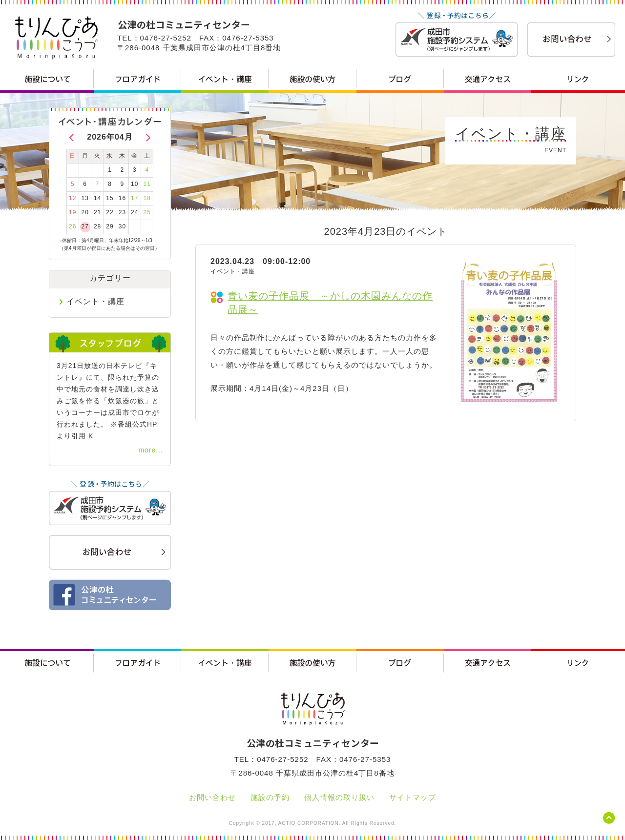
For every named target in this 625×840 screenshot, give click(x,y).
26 (73, 226)
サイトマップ (413, 797)
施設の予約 (270, 797)
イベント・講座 (95, 301)
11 (147, 184)
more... (151, 450)
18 (147, 198)
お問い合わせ (212, 797)
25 (147, 212)
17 (135, 198)
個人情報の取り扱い (339, 797)
